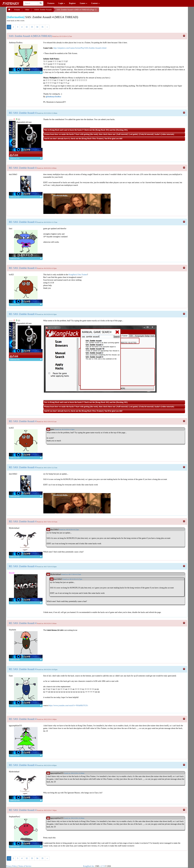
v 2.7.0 (102, 866)
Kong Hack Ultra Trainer (93, 139)
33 (32, 27)
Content (95, 3)
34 (37, 27)
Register (72, 3)
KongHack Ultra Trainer (78, 275)
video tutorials (168, 134)
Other (27, 10)
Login (62, 3)
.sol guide (133, 134)
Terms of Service (25, 866)
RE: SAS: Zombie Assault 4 (23, 113)
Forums (17, 10)
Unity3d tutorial (146, 134)
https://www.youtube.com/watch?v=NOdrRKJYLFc (68, 705)
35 (42, 27)
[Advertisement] (121, 11)
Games (83, 3)
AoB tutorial (122, 134)
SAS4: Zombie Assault (43, 10)
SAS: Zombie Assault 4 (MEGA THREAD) (30, 36)
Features (51, 3)
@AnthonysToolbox (54, 97)
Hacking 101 (122, 130)
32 (27, 27)
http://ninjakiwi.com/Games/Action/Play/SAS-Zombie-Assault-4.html (80, 48)
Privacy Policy (12, 866)
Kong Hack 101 (102, 130)
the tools (94, 134)
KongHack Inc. (89, 866)
